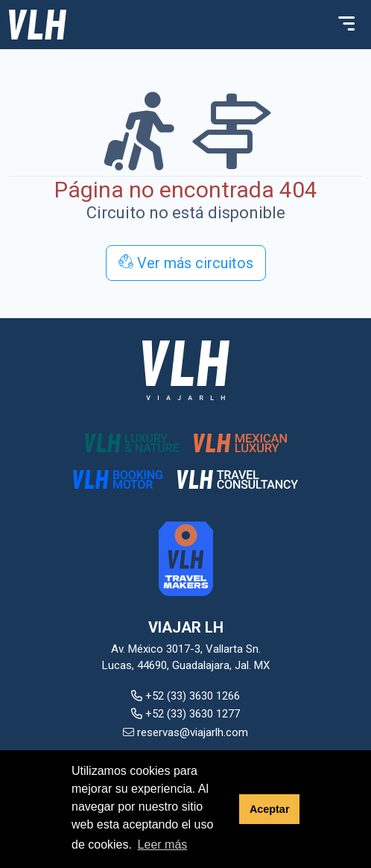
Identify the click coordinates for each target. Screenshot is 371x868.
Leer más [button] (163, 845)
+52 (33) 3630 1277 (185, 714)
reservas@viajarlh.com (185, 732)
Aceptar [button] (270, 809)
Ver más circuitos (186, 263)
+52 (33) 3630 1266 (185, 696)
